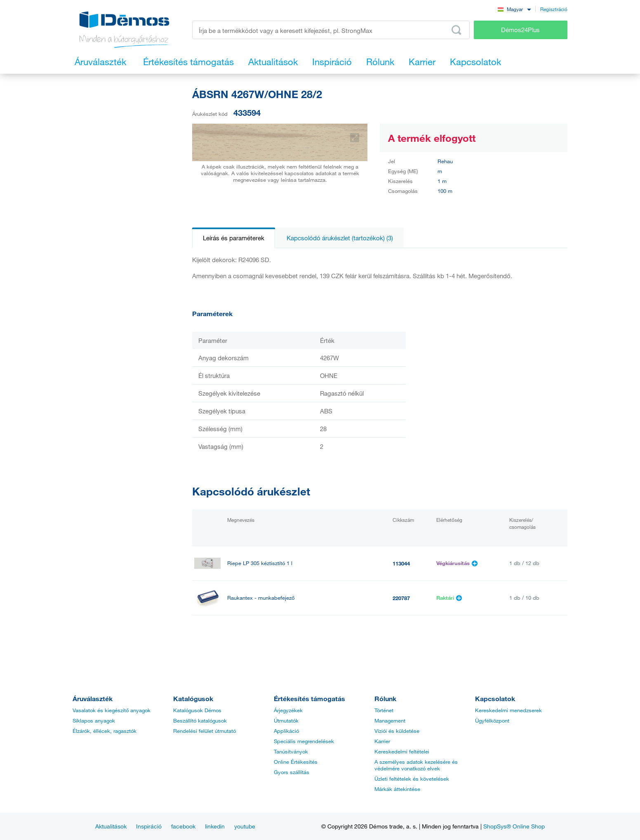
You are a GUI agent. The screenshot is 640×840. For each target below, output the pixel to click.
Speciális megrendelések (304, 741)
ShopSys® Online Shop (514, 826)
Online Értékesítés (296, 762)
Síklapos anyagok (94, 720)
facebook (183, 826)
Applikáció (286, 731)
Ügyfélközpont (492, 720)
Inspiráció (149, 826)
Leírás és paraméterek (234, 238)
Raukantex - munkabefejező (261, 598)
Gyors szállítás (292, 772)
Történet (384, 710)
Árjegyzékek (288, 710)
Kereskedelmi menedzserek (508, 710)
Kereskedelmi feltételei (402, 751)
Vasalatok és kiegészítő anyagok (112, 710)
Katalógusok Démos (197, 710)
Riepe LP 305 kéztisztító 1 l (260, 563)
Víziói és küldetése (397, 731)
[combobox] (514, 9)
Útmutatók (286, 720)
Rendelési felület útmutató (205, 731)
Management (390, 720)
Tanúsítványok (291, 751)
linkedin (215, 826)
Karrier (382, 741)
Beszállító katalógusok (200, 720)
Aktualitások (111, 826)
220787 (401, 598)
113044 (401, 563)
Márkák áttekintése (397, 789)
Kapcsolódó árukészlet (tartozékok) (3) (340, 238)
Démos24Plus (520, 30)
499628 (401, 633)
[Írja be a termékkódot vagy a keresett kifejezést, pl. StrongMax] (331, 30)
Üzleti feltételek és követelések (412, 779)
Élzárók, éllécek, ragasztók (105, 731)
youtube (245, 826)
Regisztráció (554, 9)
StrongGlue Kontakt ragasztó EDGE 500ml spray (285, 632)
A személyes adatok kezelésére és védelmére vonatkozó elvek (416, 765)
